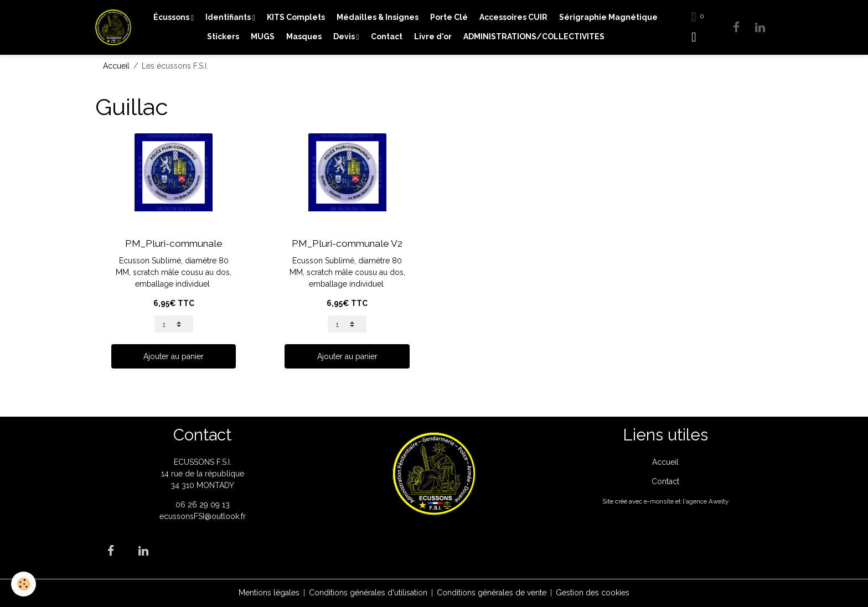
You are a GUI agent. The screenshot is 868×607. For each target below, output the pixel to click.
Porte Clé (449, 17)
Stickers (223, 37)
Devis (345, 37)
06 (182, 505)
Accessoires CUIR (513, 17)
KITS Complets (296, 17)
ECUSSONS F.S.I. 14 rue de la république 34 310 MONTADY (203, 474)
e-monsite (659, 501)
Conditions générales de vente (492, 593)
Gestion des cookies (593, 593)
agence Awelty (707, 501)
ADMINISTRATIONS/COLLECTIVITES (534, 37)
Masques (304, 37)
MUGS (263, 37)
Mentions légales (269, 593)
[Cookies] (24, 584)
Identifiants (229, 17)
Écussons (172, 17)
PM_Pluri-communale (174, 243)
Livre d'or (433, 37)
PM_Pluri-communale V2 (347, 243)
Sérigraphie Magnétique (608, 17)
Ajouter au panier (174, 356)
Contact (387, 37)
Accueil (116, 66)
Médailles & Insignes (378, 17)
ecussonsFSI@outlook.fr (203, 516)
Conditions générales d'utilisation (368, 593)
